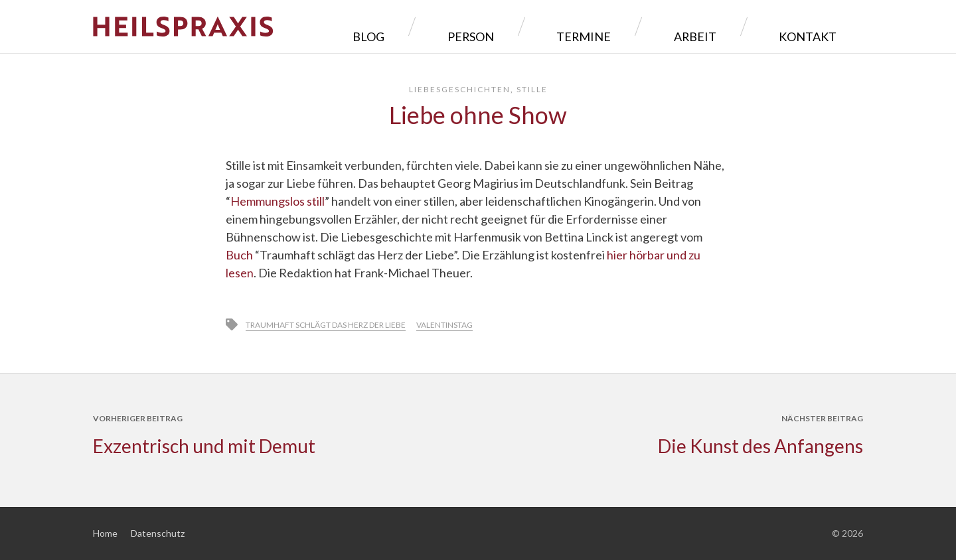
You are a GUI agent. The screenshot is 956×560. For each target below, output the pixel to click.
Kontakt (818, 26)
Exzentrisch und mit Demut (204, 446)
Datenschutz (158, 533)
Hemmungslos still (278, 201)
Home (105, 533)
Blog (501, 26)
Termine (656, 26)
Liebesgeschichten (460, 89)
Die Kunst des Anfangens (760, 446)
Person (574, 26)
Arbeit (735, 26)
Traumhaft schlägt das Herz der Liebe (326, 325)
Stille (532, 89)
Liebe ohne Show (478, 115)
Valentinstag (444, 325)
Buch (240, 255)
